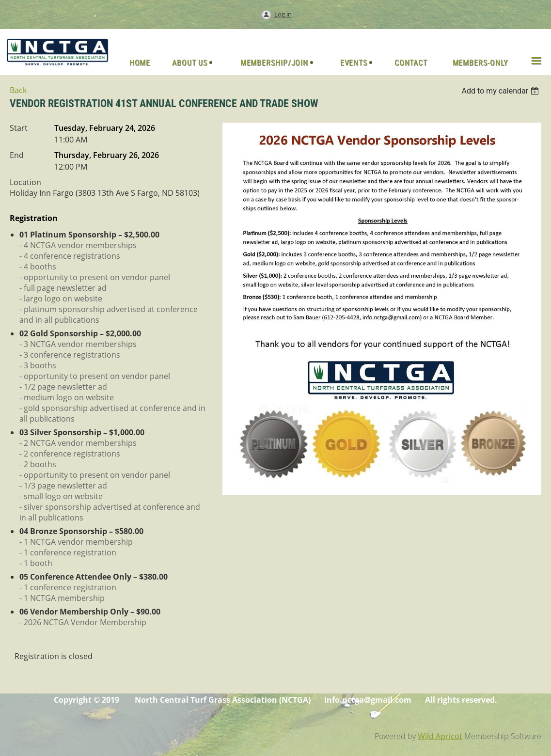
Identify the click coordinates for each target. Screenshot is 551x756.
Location (25, 182)
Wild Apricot (440, 736)
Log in (283, 14)
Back (18, 90)
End (17, 155)
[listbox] (501, 91)
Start (19, 128)
